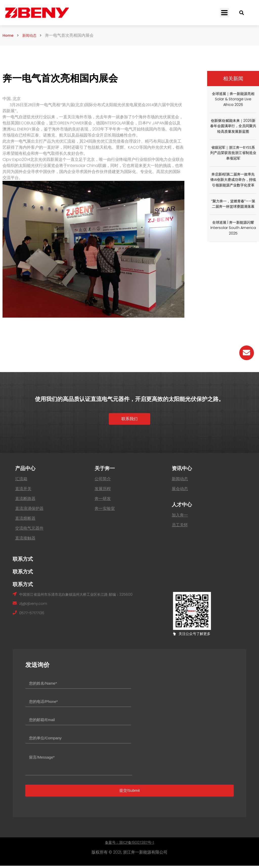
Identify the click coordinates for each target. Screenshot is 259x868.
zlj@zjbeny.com (34, 606)
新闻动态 (32, 35)
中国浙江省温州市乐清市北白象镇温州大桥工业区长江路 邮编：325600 (84, 596)
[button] (129, 420)
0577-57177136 (33, 616)
